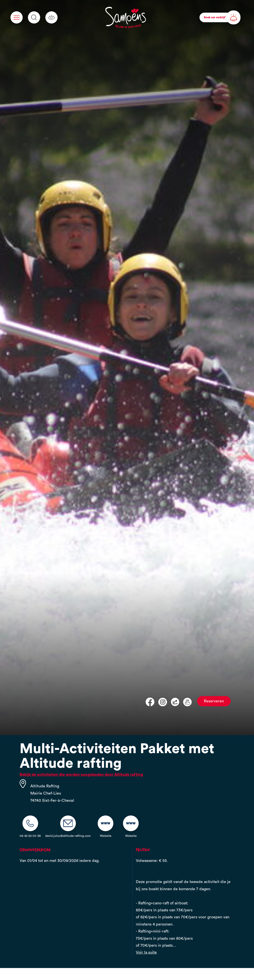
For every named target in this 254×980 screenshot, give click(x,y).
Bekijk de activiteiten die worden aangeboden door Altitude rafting (81, 774)
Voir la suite (146, 952)
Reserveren (214, 701)
